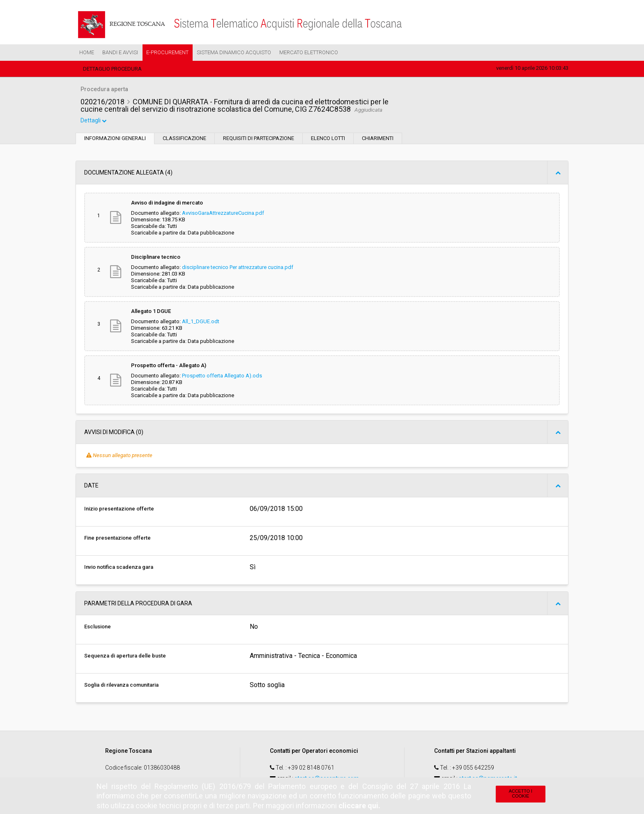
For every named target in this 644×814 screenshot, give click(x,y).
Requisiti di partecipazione (259, 139)
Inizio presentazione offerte (119, 509)
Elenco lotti (328, 139)
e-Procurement (167, 52)
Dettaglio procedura (112, 69)
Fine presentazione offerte (117, 539)
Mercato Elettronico (309, 52)
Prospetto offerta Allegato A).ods (222, 376)
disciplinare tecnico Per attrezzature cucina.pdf (238, 268)
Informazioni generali (115, 139)
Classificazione (184, 139)
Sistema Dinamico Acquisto (234, 52)
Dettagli (94, 122)
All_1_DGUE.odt (201, 322)
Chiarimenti (378, 139)
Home (87, 52)
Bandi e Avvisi (120, 52)
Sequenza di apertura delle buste (125, 656)
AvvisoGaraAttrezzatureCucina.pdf (223, 214)
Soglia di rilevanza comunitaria (121, 686)
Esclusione (98, 627)
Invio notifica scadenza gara (119, 568)
